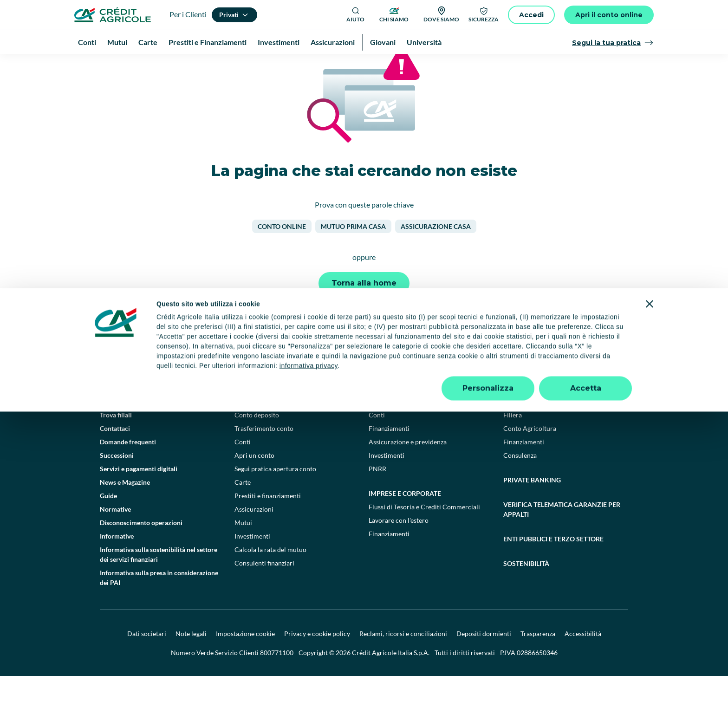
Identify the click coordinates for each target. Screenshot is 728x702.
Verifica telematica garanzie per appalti (562, 535)
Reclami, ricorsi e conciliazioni (403, 660)
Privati (247, 427)
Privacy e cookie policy (317, 660)
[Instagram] (437, 385)
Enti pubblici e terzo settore (553, 565)
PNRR (377, 495)
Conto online (282, 252)
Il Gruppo (114, 427)
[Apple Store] (600, 385)
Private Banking (532, 506)
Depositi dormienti (484, 660)
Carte (243, 508)
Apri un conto (254, 481)
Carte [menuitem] (148, 42)
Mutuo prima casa (353, 252)
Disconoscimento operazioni (141, 549)
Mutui (243, 549)
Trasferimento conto (264, 454)
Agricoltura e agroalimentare (558, 427)
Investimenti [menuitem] (279, 42)
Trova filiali (116, 441)
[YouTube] (396, 385)
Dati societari (147, 660)
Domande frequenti (128, 468)
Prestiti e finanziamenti (268, 522)
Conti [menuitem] (87, 42)
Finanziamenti (389, 454)
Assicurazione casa (436, 252)
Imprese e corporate (405, 519)
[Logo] (113, 15)
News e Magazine (125, 508)
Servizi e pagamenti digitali (139, 495)
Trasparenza (538, 660)
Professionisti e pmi (404, 427)
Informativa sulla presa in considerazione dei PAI (159, 604)
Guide (108, 522)
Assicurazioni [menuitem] (333, 42)
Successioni (117, 481)
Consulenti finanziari (264, 589)
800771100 (277, 679)
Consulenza (520, 481)
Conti (243, 468)
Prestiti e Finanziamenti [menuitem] (208, 42)
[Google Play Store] (537, 385)
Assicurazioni (254, 535)
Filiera (513, 441)
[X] (458, 385)
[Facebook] (356, 385)
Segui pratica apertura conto (275, 495)
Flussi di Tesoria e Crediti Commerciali (424, 533)
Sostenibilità (526, 589)
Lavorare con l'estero (399, 546)
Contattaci (115, 454)
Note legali (191, 660)
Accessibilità (583, 660)
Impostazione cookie (245, 660)
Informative (117, 562)
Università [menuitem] (424, 42)
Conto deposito (257, 441)
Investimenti (252, 562)
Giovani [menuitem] (383, 42)
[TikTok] (376, 385)
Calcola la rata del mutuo (270, 575)
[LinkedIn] (417, 385)
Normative (115, 535)
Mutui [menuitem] (117, 42)
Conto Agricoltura (530, 454)
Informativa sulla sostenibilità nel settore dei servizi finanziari (159, 580)
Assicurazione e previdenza (408, 468)
